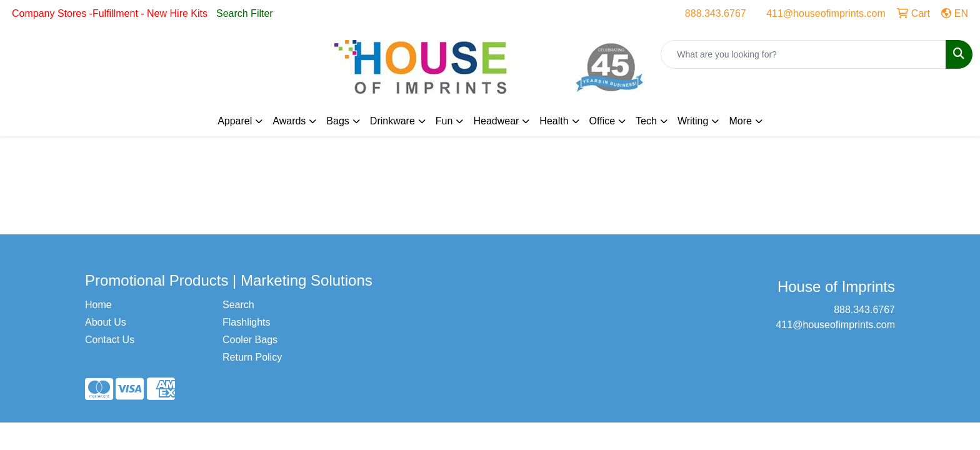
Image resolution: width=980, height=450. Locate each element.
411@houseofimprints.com (826, 13)
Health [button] (554, 121)
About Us (106, 322)
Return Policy (252, 357)
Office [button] (602, 121)
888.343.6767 (716, 13)
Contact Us (110, 340)
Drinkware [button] (392, 121)
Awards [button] (289, 121)
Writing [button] (693, 121)
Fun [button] (444, 121)
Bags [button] (337, 121)
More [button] (740, 121)
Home (98, 305)
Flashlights (246, 322)
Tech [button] (646, 121)
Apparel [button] (235, 121)
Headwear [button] (496, 121)
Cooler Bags (250, 340)
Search (238, 305)
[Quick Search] (803, 54)
